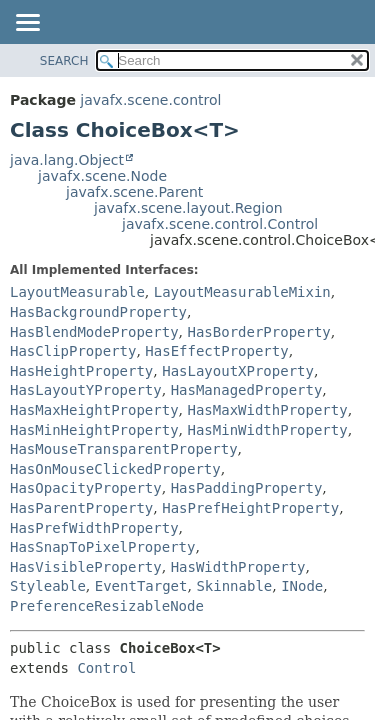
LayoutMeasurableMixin (242, 292)
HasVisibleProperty (86, 567)
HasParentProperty (81, 508)
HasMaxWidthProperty (267, 410)
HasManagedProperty (247, 390)
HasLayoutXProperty (238, 371)
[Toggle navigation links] (27, 24)
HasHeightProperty (81, 371)
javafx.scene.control (150, 100)
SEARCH (64, 61)
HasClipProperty (73, 351)
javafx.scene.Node (102, 176)
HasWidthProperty (238, 567)
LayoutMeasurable (77, 292)
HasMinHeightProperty (94, 430)
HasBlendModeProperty (94, 332)
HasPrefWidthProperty (94, 528)
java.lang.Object (67, 160)
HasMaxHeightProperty (94, 410)
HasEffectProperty (216, 351)
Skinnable (234, 586)
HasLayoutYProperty (86, 390)
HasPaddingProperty (247, 488)
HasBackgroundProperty (98, 312)
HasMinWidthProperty (267, 430)
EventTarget (141, 586)
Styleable (48, 586)
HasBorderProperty (258, 332)
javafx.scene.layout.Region (188, 208)
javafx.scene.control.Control (220, 224)
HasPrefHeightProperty (250, 508)
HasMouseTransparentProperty (124, 449)
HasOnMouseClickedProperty (115, 469)
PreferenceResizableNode (107, 606)
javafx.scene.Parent (134, 192)
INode (302, 586)
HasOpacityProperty (86, 488)
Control (106, 668)
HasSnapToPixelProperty (102, 547)
